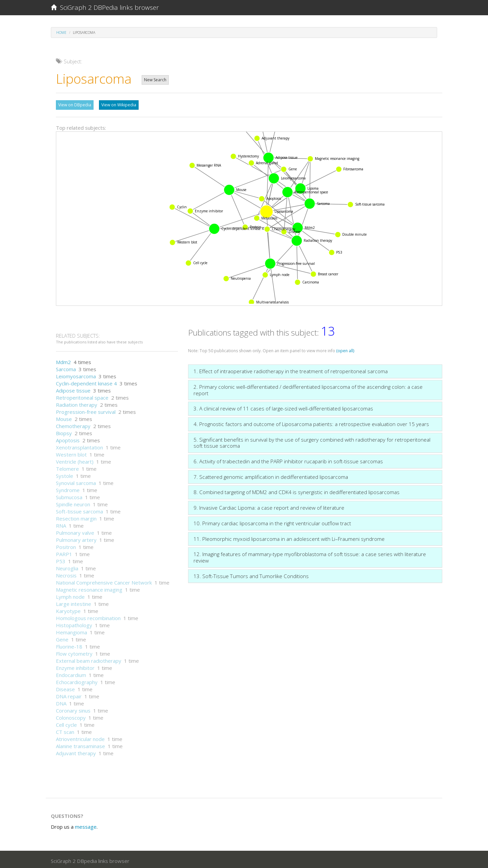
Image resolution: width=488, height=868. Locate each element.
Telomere (67, 467)
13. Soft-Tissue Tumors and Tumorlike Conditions (251, 574)
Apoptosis (68, 439)
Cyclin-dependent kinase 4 (86, 382)
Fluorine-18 (69, 645)
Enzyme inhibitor (75, 666)
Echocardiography (77, 680)
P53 (61, 559)
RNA (61, 524)
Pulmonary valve (75, 531)
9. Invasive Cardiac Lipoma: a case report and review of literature (269, 506)
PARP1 (64, 552)
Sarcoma (66, 367)
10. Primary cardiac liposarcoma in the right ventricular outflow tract (272, 522)
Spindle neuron (73, 503)
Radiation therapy (77, 403)
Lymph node (70, 595)
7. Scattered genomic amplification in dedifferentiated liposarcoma (271, 475)
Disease (65, 687)
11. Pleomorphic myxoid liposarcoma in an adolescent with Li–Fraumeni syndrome (289, 537)
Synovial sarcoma (76, 481)
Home (61, 33)
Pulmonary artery (76, 538)
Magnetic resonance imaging (89, 588)
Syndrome (68, 488)
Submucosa (69, 495)
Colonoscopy (71, 716)
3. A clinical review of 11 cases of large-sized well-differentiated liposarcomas (283, 407)
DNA (61, 702)
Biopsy (64, 431)
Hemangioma (72, 631)
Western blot (71, 453)
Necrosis (66, 574)
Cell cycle (66, 723)
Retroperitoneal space (82, 396)
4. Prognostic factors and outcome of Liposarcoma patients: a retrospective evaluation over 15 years (311, 422)
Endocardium (71, 673)
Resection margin (76, 517)
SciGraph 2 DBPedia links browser (105, 7)
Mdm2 (63, 360)
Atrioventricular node (80, 737)
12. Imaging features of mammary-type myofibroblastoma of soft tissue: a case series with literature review (310, 556)
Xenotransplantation (79, 446)
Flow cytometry (74, 652)
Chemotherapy (73, 424)
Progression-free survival (86, 410)
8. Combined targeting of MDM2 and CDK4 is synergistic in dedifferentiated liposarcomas (297, 490)
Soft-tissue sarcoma (79, 510)
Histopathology (74, 623)
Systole (65, 474)
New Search (155, 80)
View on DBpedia (75, 105)
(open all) (345, 349)
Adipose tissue (73, 389)
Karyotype (68, 609)
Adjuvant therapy (76, 751)
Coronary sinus (73, 709)
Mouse (64, 417)
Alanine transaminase (80, 744)
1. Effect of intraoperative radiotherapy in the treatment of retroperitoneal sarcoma (291, 369)
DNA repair (69, 695)
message (86, 825)
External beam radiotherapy (89, 659)
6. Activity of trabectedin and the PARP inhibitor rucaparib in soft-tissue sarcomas (288, 460)
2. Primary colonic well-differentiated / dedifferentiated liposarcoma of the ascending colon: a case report (308, 388)
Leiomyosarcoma (76, 375)
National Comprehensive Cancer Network (104, 581)
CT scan (65, 730)
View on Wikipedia (119, 105)
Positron (66, 545)
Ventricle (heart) (75, 460)
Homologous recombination (88, 616)
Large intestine (74, 602)
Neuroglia (67, 567)
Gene (62, 638)
